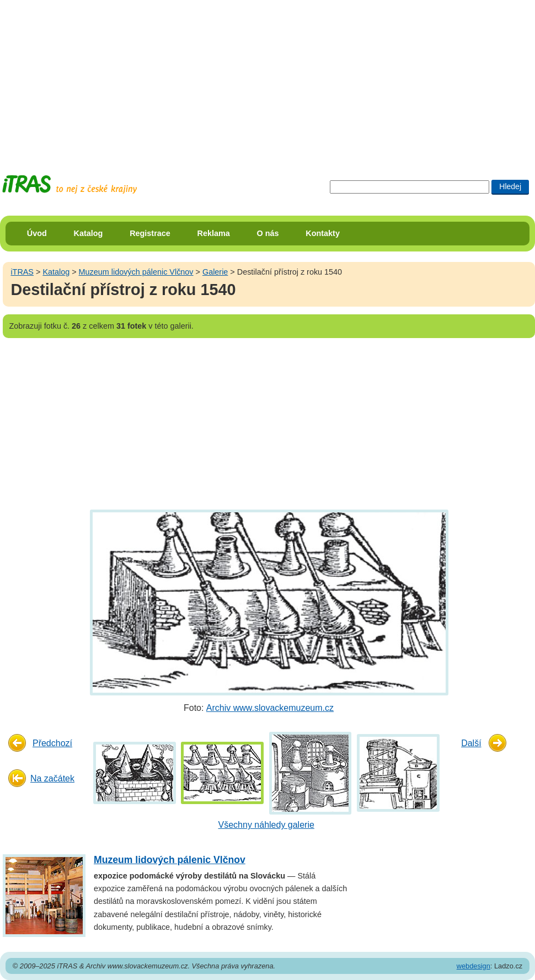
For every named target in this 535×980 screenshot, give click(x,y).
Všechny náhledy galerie (266, 825)
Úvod (37, 233)
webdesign (474, 966)
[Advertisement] (166, 77)
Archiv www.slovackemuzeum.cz (270, 708)
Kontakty (323, 233)
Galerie (215, 272)
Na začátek (52, 778)
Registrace (150, 233)
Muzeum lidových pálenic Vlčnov (136, 272)
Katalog (89, 233)
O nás (268, 233)
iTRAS (22, 272)
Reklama (214, 233)
